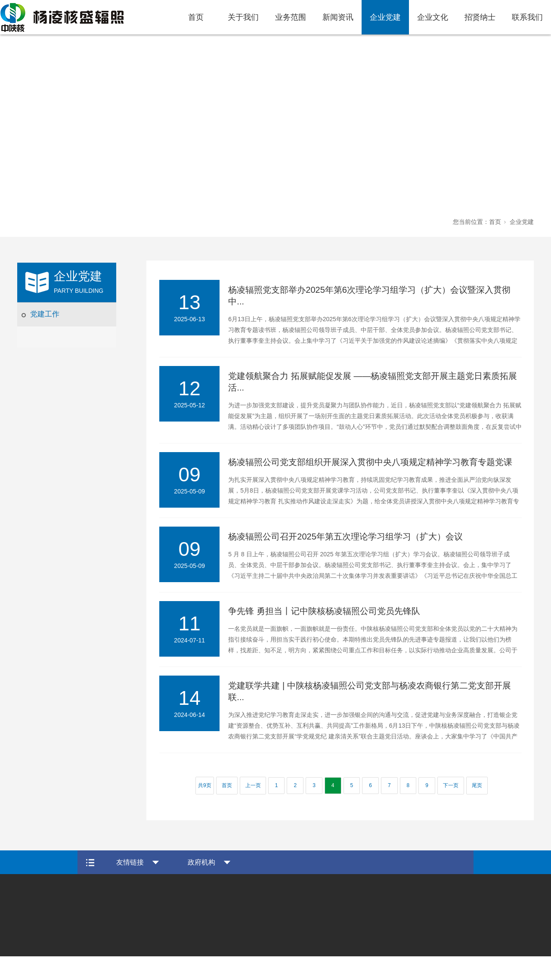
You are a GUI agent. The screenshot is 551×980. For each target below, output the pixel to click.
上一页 (253, 785)
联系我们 (527, 17)
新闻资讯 (338, 17)
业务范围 (291, 17)
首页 (196, 17)
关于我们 (243, 17)
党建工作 (45, 314)
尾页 (477, 785)
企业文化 (433, 17)
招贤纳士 (480, 17)
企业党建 (385, 17)
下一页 (451, 785)
